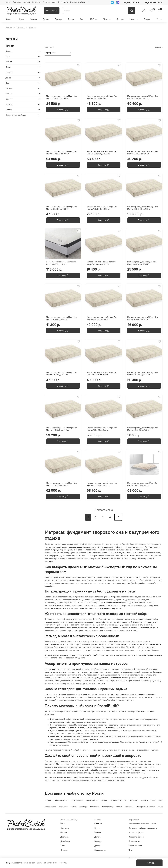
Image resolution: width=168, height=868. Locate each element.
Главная (9, 28)
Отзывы (46, 2)
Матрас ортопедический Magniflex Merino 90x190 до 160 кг (102, 97)
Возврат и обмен (78, 2)
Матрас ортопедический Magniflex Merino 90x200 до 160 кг (61, 208)
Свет (82, 19)
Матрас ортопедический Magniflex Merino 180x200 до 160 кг (61, 153)
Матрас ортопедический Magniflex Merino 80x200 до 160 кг (102, 318)
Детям (46, 19)
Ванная (34, 19)
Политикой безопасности (56, 863)
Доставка (17, 2)
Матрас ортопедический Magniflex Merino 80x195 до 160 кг (61, 318)
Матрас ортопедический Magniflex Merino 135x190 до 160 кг (143, 484)
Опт (54, 2)
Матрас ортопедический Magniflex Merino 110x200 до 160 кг (143, 429)
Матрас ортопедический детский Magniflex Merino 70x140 (142, 263)
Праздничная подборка (16, 115)
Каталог (52, 11)
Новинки (134, 19)
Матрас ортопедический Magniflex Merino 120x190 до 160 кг (143, 97)
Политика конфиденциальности (143, 828)
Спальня (9, 19)
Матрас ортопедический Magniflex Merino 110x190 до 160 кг (102, 429)
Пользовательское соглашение (142, 824)
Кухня (22, 19)
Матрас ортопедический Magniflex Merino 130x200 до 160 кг (102, 484)
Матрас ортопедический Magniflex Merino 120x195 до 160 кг (61, 484)
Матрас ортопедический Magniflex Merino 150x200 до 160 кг (102, 208)
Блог (63, 846)
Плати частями (135, 841)
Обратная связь (135, 846)
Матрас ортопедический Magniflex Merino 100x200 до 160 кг (61, 429)
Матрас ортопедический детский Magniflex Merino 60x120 (101, 263)
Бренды (120, 19)
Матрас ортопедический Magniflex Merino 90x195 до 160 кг (143, 318)
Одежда (58, 19)
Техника (107, 19)
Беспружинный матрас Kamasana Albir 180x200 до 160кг (61, 263)
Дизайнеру (63, 2)
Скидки (147, 19)
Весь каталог (100, 850)
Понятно (149, 863)
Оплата (27, 2)
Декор (71, 19)
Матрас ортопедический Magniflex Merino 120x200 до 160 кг (102, 153)
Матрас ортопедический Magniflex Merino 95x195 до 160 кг (102, 374)
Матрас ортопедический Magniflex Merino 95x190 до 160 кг (61, 374)
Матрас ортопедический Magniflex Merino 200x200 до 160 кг (143, 208)
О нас (8, 2)
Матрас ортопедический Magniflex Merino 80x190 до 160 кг (143, 153)
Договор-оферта (136, 832)
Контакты (36, 2)
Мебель (94, 19)
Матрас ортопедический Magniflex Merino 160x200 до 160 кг (61, 97)
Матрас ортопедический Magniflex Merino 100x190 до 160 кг (143, 374)
